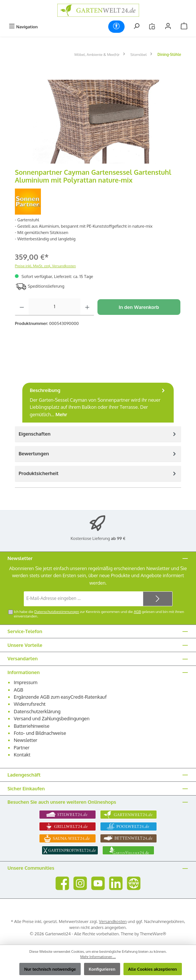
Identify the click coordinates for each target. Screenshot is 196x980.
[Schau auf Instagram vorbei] (80, 883)
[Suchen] (136, 27)
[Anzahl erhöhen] (87, 307)
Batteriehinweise (32, 726)
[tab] (98, 403)
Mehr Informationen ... (98, 957)
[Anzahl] (54, 307)
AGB (137, 611)
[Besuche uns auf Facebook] (62, 883)
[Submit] (158, 599)
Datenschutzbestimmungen (57, 611)
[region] (98, 122)
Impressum (25, 682)
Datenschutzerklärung (37, 711)
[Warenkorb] (184, 27)
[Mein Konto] (168, 27)
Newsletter (25, 740)
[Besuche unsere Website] (134, 883)
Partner (22, 747)
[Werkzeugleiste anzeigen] (116, 27)
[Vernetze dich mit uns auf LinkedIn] (116, 883)
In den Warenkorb (139, 307)
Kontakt (22, 755)
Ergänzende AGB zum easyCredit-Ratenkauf (60, 697)
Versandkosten (113, 921)
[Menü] (23, 27)
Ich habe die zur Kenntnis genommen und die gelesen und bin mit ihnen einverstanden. (99, 614)
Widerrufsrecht (30, 704)
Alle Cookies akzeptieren (153, 969)
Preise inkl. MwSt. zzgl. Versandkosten (45, 266)
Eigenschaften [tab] (98, 434)
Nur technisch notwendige (50, 969)
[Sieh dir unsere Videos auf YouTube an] (98, 883)
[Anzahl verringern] (22, 307)
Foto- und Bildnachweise (40, 733)
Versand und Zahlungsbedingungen (52, 718)
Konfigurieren (102, 969)
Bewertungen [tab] (98, 454)
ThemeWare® (153, 934)
